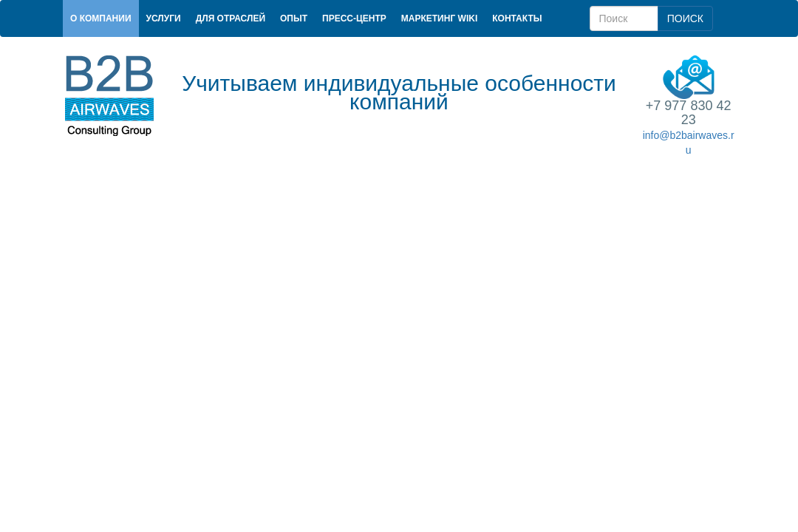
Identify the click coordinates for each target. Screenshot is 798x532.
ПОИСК (685, 18)
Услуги (164, 18)
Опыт (294, 18)
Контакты (517, 18)
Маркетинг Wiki (439, 18)
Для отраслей (231, 18)
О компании (101, 18)
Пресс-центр (354, 18)
